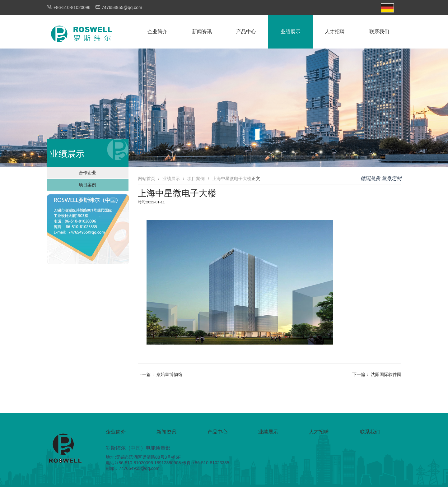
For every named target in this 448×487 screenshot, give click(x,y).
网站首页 (147, 179)
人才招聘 (335, 32)
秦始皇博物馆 (169, 374)
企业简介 (157, 32)
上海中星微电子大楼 (232, 179)
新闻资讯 (202, 32)
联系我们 (379, 32)
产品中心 (246, 32)
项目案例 (87, 185)
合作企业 (87, 173)
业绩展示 (291, 32)
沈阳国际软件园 (386, 374)
